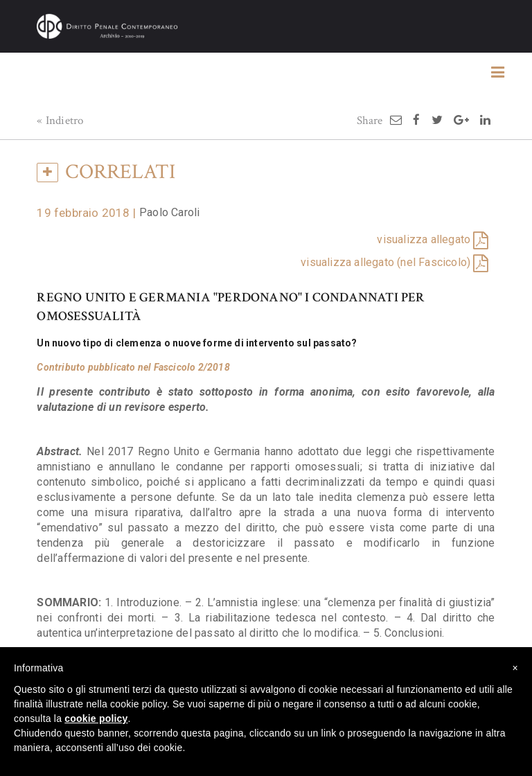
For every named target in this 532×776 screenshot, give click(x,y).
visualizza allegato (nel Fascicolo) (385, 262)
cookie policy (96, 718)
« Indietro (60, 121)
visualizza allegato (424, 239)
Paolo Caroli (169, 212)
